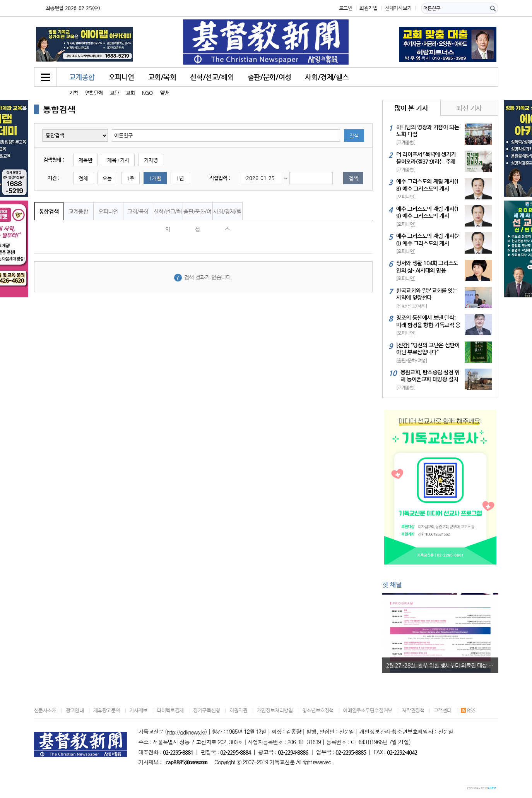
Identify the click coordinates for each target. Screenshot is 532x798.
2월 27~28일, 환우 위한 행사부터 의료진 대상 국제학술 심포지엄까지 (442, 665)
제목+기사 (118, 160)
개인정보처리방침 (275, 710)
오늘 (107, 178)
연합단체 (94, 93)
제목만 (86, 160)
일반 (164, 93)
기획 (74, 93)
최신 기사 (469, 108)
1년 (180, 178)
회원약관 (238, 710)
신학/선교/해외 (212, 77)
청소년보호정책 (318, 710)
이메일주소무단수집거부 (368, 710)
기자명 (151, 160)
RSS (468, 710)
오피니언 (121, 77)
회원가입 (368, 8)
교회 (130, 93)
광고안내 (75, 710)
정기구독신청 (207, 710)
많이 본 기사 (411, 108)
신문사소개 (45, 710)
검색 (354, 136)
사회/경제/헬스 (327, 77)
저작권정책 (413, 710)
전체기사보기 (398, 8)
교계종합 (82, 77)
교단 (114, 93)
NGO (147, 93)
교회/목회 (162, 77)
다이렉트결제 (170, 710)
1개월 (155, 178)
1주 (130, 178)
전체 (83, 178)
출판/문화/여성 (269, 77)
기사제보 (138, 710)
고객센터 (443, 710)
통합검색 (49, 211)
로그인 (346, 8)
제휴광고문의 (107, 710)
